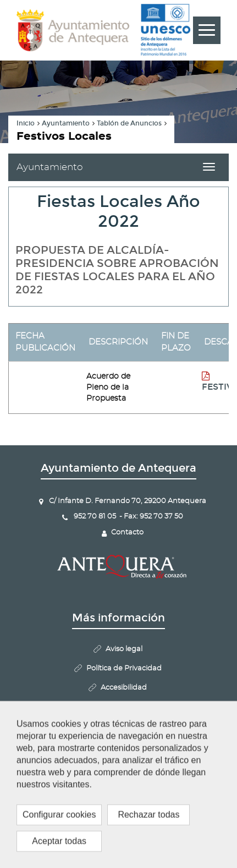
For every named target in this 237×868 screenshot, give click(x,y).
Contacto (127, 533)
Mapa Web (124, 707)
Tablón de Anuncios (129, 123)
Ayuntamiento (66, 123)
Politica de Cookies (124, 726)
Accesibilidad (124, 688)
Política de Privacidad (124, 668)
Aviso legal (124, 649)
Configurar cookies (124, 746)
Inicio (26, 123)
